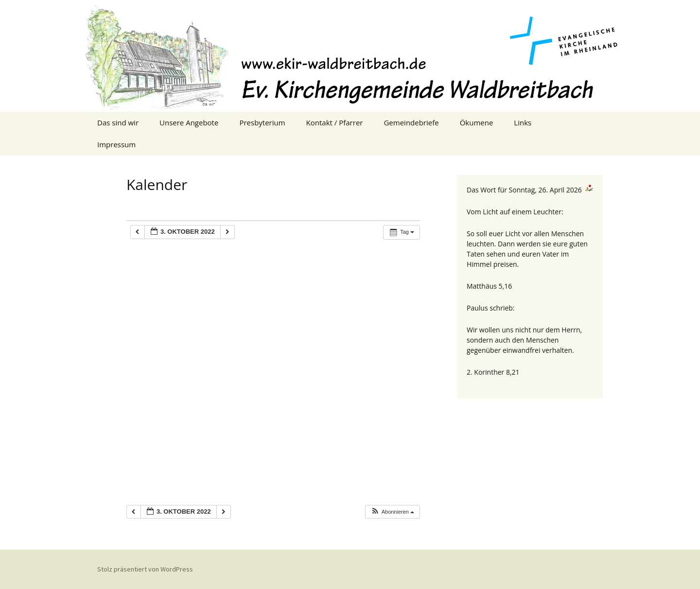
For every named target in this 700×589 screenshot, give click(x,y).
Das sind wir (118, 122)
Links (523, 122)
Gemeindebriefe (411, 122)
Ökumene (477, 122)
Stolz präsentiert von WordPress (145, 569)
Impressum (116, 144)
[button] (392, 512)
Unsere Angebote (189, 122)
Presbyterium (262, 122)
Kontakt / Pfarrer (335, 122)
